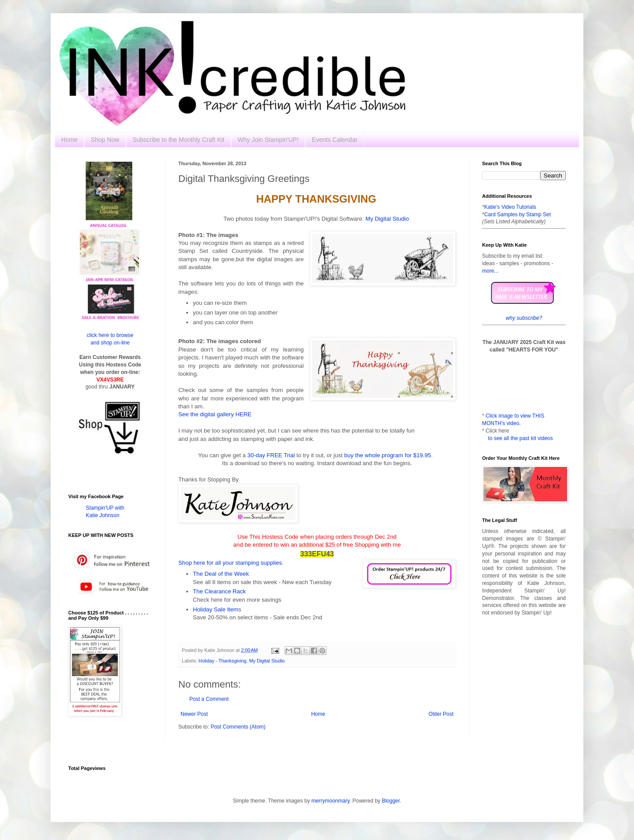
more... (490, 271)
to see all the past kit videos (520, 438)
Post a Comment (209, 699)
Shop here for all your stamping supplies (230, 563)
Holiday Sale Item (216, 609)
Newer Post (194, 714)
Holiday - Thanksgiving (223, 661)
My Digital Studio (387, 219)
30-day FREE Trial (272, 455)
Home (69, 140)
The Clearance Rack (219, 591)
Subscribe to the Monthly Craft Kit (179, 140)
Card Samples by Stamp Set (518, 215)
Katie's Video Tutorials (510, 207)
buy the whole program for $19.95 (388, 455)
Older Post (441, 714)
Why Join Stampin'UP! (268, 140)
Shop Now (105, 140)
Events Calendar (335, 140)
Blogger (391, 801)
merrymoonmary (330, 801)
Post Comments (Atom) (238, 727)
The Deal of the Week (221, 574)
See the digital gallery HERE (215, 414)
